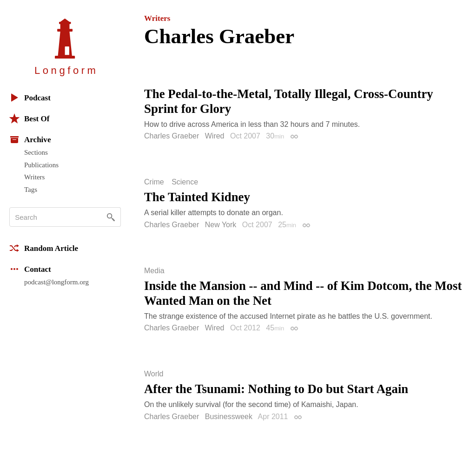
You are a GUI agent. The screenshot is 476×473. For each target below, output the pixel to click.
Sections (36, 152)
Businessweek (229, 417)
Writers (34, 177)
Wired (215, 136)
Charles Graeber (172, 136)
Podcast (30, 98)
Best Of (29, 118)
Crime (154, 182)
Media (154, 271)
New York (221, 225)
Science (185, 182)
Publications (41, 165)
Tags (31, 190)
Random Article (44, 248)
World (154, 374)
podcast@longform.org (56, 282)
